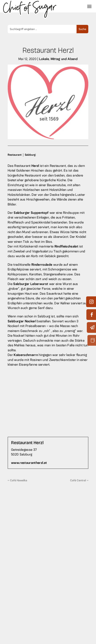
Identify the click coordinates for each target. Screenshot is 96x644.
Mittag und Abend (64, 59)
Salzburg (30, 155)
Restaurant (15, 155)
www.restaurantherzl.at (29, 463)
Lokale (44, 59)
